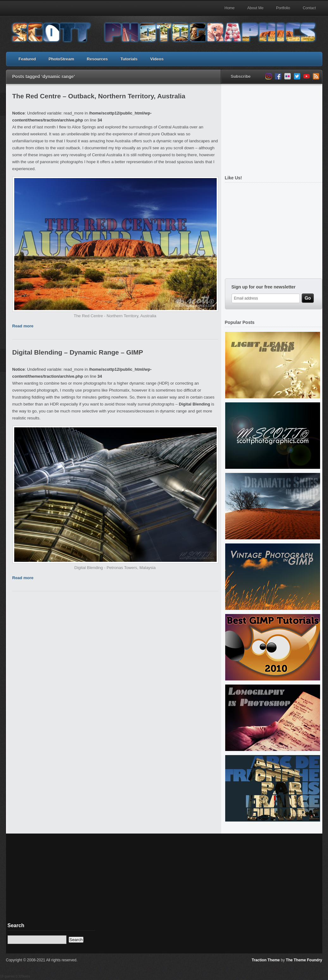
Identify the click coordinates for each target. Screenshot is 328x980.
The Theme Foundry (304, 960)
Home (230, 8)
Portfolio (283, 8)
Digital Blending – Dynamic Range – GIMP (78, 352)
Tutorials (129, 59)
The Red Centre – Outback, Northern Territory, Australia (99, 96)
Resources (97, 59)
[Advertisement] (272, 126)
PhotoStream (61, 59)
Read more (23, 326)
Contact (309, 8)
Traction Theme (266, 960)
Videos (157, 59)
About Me (255, 8)
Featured (27, 59)
